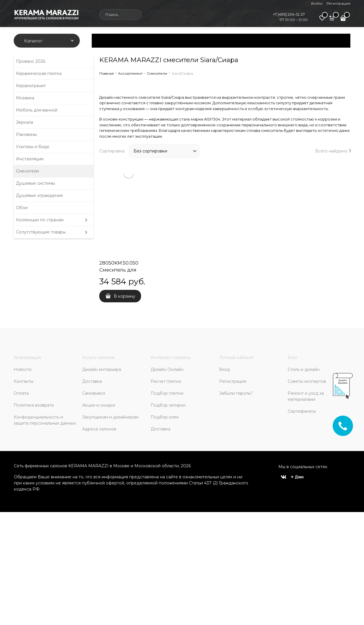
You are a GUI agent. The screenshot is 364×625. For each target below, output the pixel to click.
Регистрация (338, 3)
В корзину (125, 296)
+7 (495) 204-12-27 (289, 14)
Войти (317, 3)
